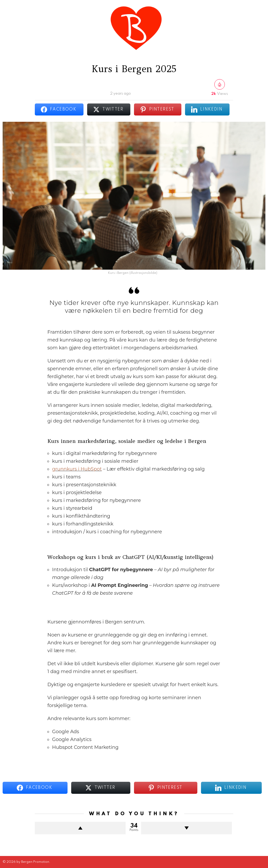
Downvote (186, 828)
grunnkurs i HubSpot (77, 469)
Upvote (80, 828)
